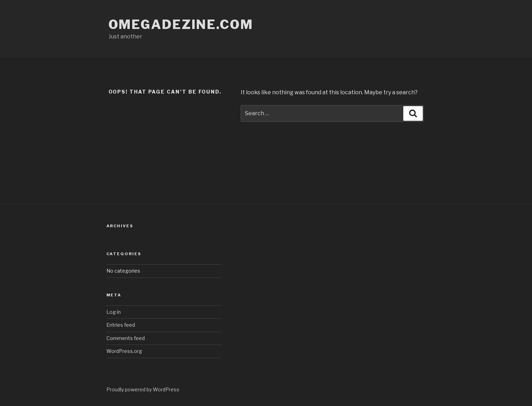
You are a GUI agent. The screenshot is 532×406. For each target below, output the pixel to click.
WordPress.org (124, 351)
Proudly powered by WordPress (143, 389)
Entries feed (121, 325)
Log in (114, 312)
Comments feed (126, 338)
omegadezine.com (181, 24)
